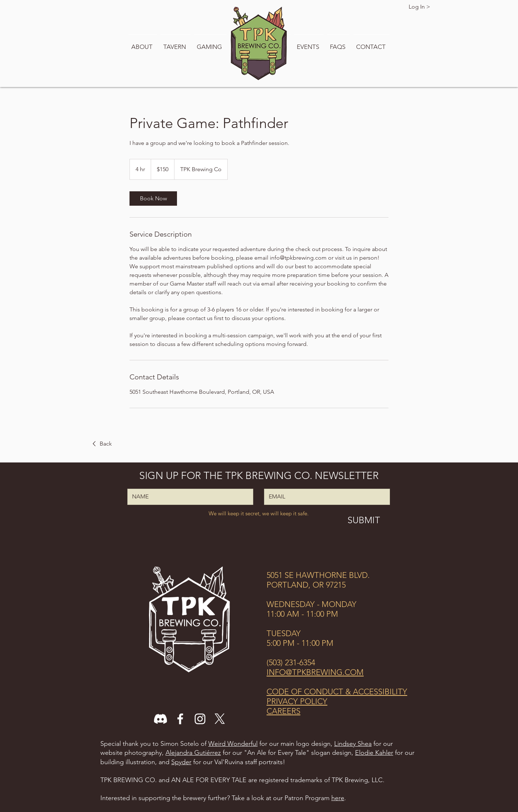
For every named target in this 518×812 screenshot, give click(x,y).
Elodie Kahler (374, 753)
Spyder (181, 762)
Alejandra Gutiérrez (193, 753)
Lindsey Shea (353, 744)
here (338, 798)
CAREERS (283, 711)
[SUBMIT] (363, 520)
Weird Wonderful (233, 744)
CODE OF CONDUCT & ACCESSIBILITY (337, 692)
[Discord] (160, 719)
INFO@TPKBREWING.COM (315, 672)
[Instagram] (200, 719)
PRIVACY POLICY (297, 701)
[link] (153, 199)
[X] (220, 719)
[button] (143, 44)
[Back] (101, 444)
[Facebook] (180, 719)
